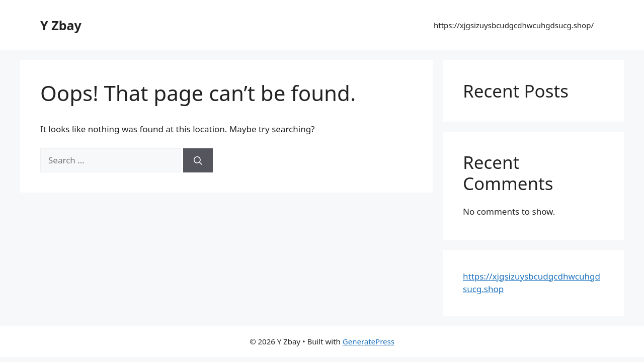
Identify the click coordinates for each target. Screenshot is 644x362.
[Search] (198, 160)
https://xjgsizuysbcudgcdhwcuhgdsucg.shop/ (514, 25)
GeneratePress (369, 341)
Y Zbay (61, 25)
